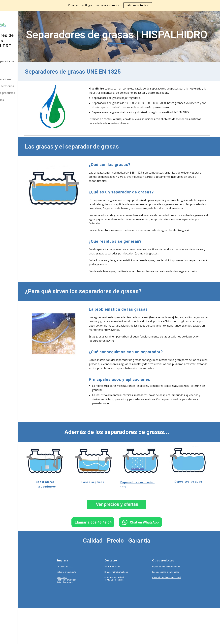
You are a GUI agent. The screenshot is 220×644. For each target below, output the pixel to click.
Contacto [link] (12, 107)
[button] (216, 15)
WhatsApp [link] (13, 113)
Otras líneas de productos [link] (23, 93)
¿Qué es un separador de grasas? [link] (22, 63)
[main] (131, 36)
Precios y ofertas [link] (17, 100)
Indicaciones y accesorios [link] (22, 86)
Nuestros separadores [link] (21, 79)
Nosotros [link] (13, 72)
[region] (110, 5)
